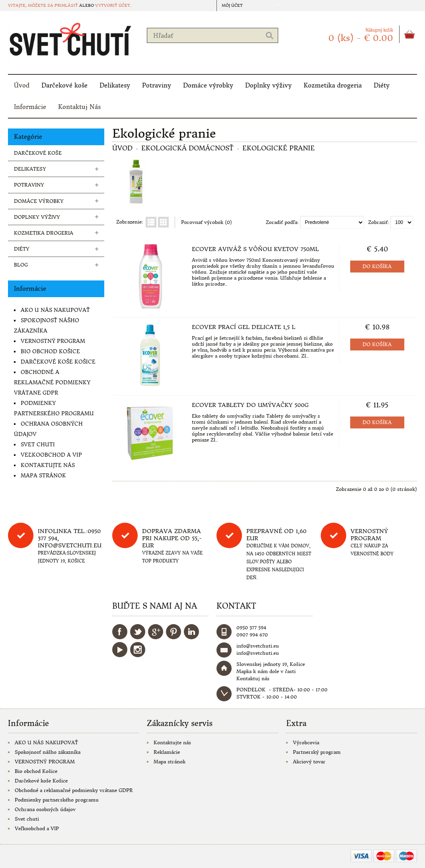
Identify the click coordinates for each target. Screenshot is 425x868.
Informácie (30, 107)
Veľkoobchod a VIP (51, 455)
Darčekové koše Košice (58, 362)
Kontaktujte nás (48, 465)
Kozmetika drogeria (333, 85)
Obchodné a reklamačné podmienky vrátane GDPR (52, 382)
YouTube (120, 650)
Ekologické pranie (279, 148)
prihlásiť (66, 5)
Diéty (382, 85)
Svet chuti (38, 445)
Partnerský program (317, 752)
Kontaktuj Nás (79, 107)
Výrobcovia (306, 742)
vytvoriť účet (113, 5)
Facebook (120, 632)
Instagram (138, 650)
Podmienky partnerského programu (57, 800)
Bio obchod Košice (50, 351)
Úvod (22, 85)
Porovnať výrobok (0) (207, 222)
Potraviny (157, 85)
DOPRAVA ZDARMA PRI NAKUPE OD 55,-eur (172, 538)
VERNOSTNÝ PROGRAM (53, 341)
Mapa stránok (43, 476)
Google (156, 632)
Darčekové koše (64, 85)
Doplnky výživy (268, 85)
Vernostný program (369, 535)
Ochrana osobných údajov (45, 809)
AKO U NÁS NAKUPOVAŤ (55, 310)
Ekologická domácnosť (187, 148)
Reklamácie (167, 752)
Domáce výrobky (208, 85)
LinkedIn (191, 632)
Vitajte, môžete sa (31, 5)
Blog (21, 265)
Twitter (138, 632)
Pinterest (174, 632)
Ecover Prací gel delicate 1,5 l (244, 327)
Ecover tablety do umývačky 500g (250, 405)
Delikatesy (115, 85)
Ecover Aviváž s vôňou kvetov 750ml (255, 249)
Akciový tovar (309, 762)
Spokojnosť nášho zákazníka (48, 752)
